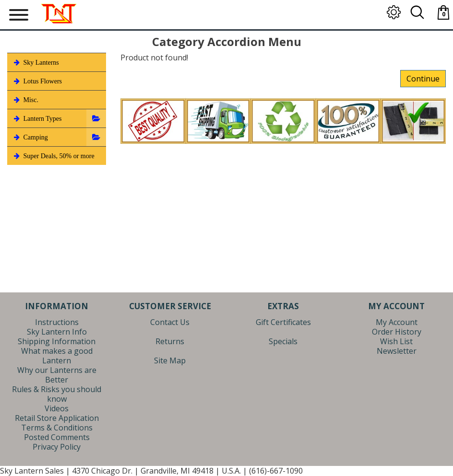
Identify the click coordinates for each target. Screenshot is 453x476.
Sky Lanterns (36, 62)
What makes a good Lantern (57, 356)
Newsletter (397, 351)
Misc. (25, 100)
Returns (170, 341)
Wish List (396, 341)
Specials (283, 341)
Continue (423, 79)
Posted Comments (57, 437)
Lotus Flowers (37, 81)
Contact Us (170, 322)
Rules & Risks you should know (57, 394)
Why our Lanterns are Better (57, 375)
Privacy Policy (57, 447)
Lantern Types (37, 118)
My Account (397, 322)
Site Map (170, 360)
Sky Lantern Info (57, 332)
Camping (30, 137)
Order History (397, 332)
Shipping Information (57, 341)
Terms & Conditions (57, 428)
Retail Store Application (57, 418)
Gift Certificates (283, 322)
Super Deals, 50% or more (53, 156)
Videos (57, 408)
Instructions (57, 322)
